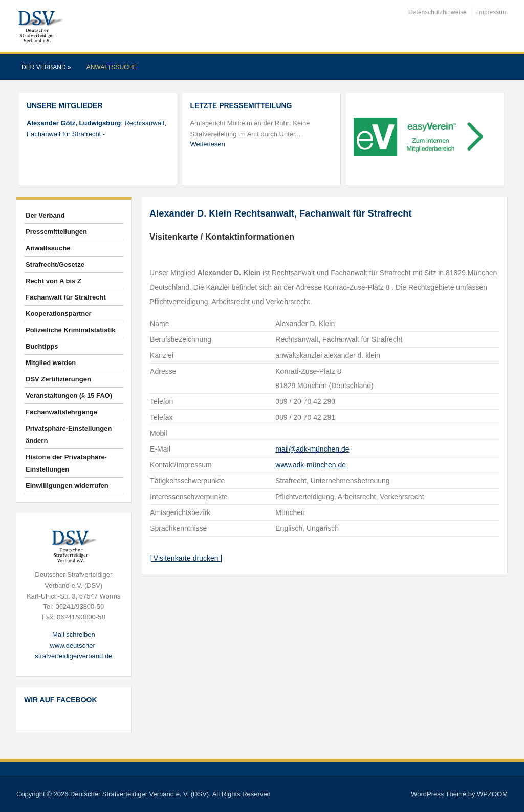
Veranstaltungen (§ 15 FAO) (69, 396)
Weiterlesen (207, 144)
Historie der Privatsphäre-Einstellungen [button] (66, 463)
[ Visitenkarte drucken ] (186, 558)
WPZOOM (492, 794)
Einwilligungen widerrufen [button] (67, 486)
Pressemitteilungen (56, 232)
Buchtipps (42, 346)
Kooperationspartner (59, 314)
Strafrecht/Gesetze (55, 264)
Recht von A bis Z (53, 281)
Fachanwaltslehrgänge (61, 412)
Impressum (493, 12)
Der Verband (46, 67)
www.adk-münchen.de (311, 465)
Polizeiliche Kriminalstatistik (71, 330)
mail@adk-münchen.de (312, 449)
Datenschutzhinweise (437, 12)
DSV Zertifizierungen (58, 379)
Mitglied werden (51, 363)
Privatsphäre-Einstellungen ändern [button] (69, 434)
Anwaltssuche (112, 67)
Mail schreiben (74, 635)
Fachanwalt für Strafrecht (66, 297)
